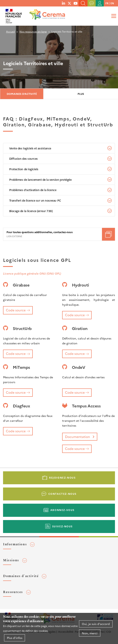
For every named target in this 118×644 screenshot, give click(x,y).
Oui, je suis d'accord (96, 624)
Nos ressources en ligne (33, 31)
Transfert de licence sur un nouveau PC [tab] (35, 200)
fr (107, 3)
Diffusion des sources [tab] (23, 159)
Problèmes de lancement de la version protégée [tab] (40, 180)
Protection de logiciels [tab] (24, 169)
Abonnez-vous (62, 510)
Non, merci (90, 633)
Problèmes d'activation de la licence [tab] (33, 190)
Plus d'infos (15, 638)
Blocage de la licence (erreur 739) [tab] (31, 211)
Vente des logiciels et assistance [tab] (30, 148)
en (112, 3)
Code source (16, 310)
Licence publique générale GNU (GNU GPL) (32, 273)
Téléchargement (108, 234)
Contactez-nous (62, 494)
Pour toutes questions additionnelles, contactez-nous (40, 232)
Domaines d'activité (22, 94)
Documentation (77, 437)
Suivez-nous (63, 526)
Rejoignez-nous (62, 477)
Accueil (10, 31)
